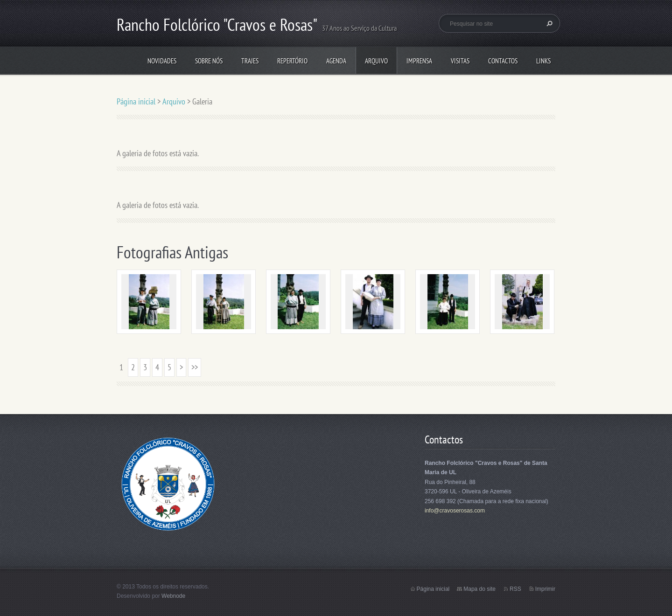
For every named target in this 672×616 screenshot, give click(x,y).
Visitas (460, 61)
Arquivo (376, 61)
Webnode (173, 596)
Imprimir (545, 589)
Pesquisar (548, 23)
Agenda (336, 61)
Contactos (503, 61)
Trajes (250, 61)
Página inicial (136, 101)
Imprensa (419, 61)
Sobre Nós (209, 61)
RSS (515, 589)
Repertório (292, 61)
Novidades (162, 61)
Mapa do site (479, 589)
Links (543, 61)
